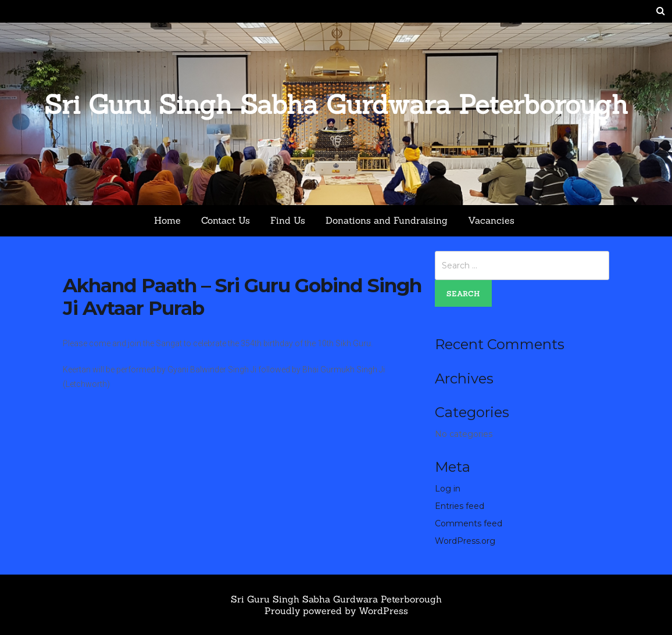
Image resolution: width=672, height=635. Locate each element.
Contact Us (226, 220)
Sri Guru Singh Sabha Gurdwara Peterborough (336, 104)
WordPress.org (465, 541)
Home (167, 220)
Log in (448, 489)
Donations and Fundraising (387, 220)
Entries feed (460, 506)
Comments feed (469, 523)
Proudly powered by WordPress (336, 611)
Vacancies (491, 220)
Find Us (288, 220)
